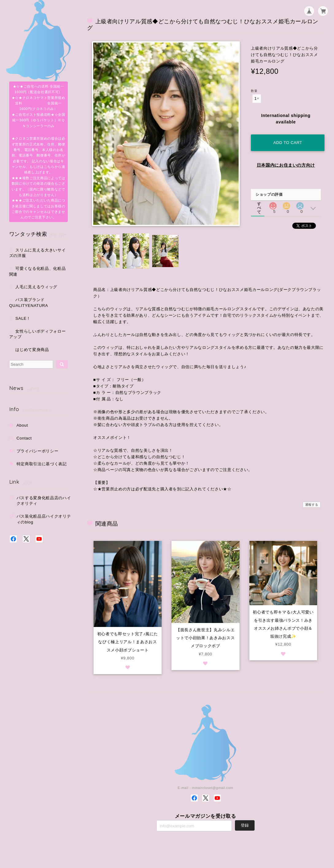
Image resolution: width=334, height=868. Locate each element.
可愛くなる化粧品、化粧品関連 (38, 271)
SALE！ (23, 318)
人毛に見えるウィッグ (36, 287)
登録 (245, 825)
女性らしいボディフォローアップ (38, 334)
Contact (24, 438)
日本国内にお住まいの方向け (286, 165)
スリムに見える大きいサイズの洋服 (38, 253)
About (22, 425)
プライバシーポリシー (38, 451)
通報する (312, 505)
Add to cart (288, 143)
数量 (254, 91)
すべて (259, 204)
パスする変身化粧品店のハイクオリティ (44, 501)
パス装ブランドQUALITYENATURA (29, 302)
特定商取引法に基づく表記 (42, 464)
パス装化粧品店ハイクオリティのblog (44, 519)
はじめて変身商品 (32, 350)
